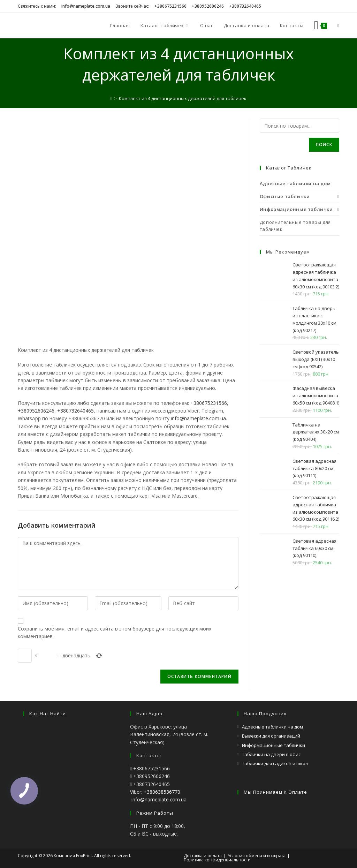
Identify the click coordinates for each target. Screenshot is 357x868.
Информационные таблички (274, 745)
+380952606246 (36, 411)
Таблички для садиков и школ (275, 763)
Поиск (324, 145)
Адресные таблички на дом (272, 727)
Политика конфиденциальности (217, 860)
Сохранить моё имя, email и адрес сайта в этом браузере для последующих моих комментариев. (115, 632)
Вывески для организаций (271, 736)
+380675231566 (209, 403)
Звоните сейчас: (132, 6)
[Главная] (111, 98)
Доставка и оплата (203, 856)
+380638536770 (162, 792)
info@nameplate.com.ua (198, 418)
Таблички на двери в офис (271, 754)
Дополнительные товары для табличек (295, 226)
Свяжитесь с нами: (37, 6)
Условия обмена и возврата (257, 856)
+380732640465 (75, 411)
